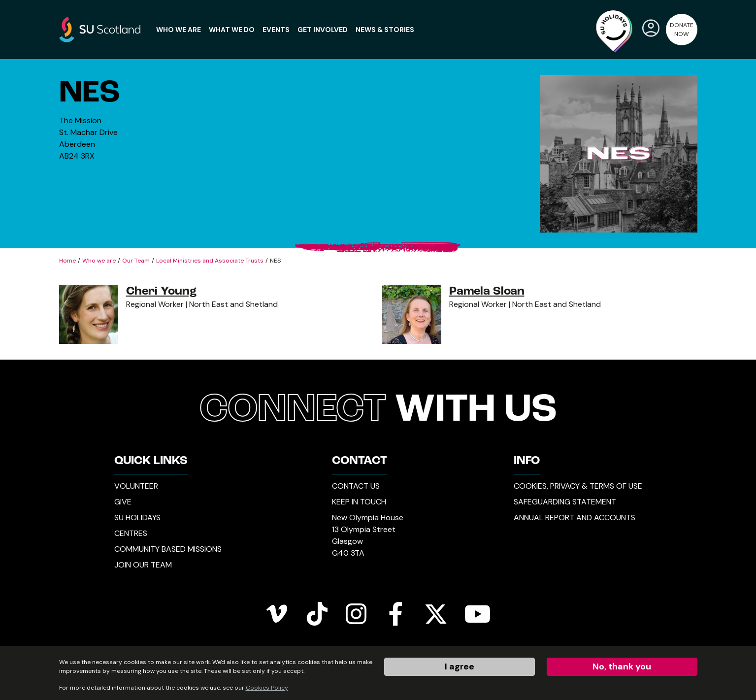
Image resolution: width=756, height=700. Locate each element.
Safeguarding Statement (565, 502)
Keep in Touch (359, 502)
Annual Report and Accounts (575, 517)
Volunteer (136, 486)
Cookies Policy (267, 688)
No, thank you (622, 667)
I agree (460, 667)
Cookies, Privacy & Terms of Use (578, 486)
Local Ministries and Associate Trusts (210, 261)
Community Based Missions (168, 549)
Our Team (136, 261)
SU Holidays (137, 517)
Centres (131, 533)
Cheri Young (161, 292)
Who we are (99, 261)
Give (123, 502)
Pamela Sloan (487, 292)
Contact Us (356, 486)
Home (67, 261)
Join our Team (143, 565)
